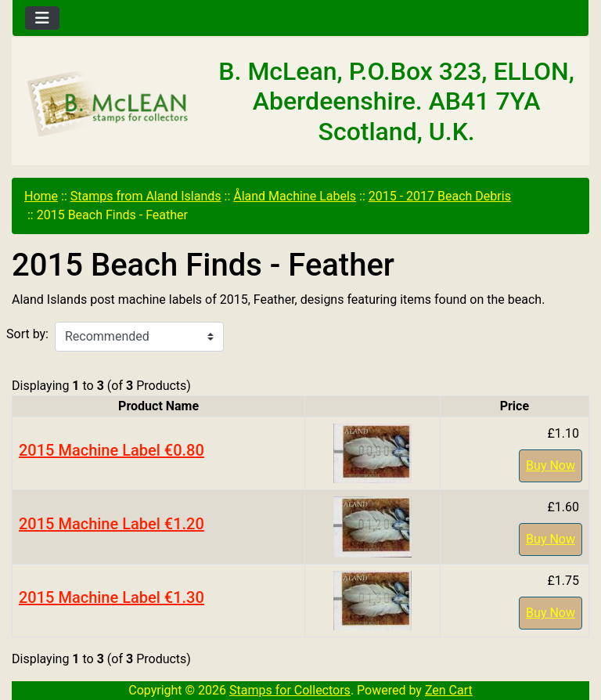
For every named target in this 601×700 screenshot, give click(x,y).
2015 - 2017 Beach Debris (440, 196)
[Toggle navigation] (42, 18)
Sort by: (27, 334)
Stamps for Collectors (290, 690)
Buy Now (551, 465)
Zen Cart (449, 690)
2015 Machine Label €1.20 (112, 524)
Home (41, 196)
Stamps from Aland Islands (146, 196)
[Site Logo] (108, 105)
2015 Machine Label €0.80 (112, 450)
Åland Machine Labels (295, 196)
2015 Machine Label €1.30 (112, 597)
